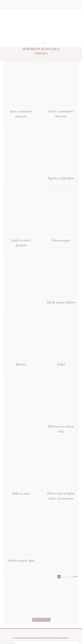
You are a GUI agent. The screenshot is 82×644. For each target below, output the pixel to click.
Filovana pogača (61, 240)
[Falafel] (61, 337)
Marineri (21, 364)
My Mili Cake (32, 635)
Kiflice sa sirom (21, 493)
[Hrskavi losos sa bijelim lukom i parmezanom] (61, 466)
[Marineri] (21, 337)
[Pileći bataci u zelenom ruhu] (61, 399)
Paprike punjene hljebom (61, 302)
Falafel (61, 364)
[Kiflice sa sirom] (21, 466)
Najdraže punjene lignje (21, 560)
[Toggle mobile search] (44, 43)
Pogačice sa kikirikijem (61, 178)
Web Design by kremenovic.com (48, 635)
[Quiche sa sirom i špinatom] (21, 212)
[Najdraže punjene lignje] (21, 533)
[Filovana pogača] (61, 213)
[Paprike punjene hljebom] (61, 275)
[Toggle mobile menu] (40, 43)
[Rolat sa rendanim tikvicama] (21, 83)
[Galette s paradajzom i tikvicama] (61, 83)
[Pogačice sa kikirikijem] (61, 150)
